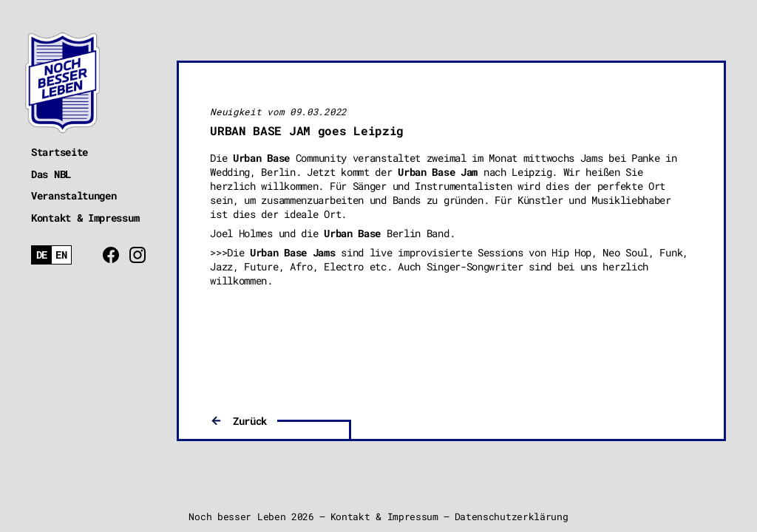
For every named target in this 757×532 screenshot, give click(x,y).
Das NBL (51, 174)
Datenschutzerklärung (512, 516)
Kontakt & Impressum (85, 218)
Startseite (60, 152)
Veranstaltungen (74, 195)
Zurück (250, 421)
